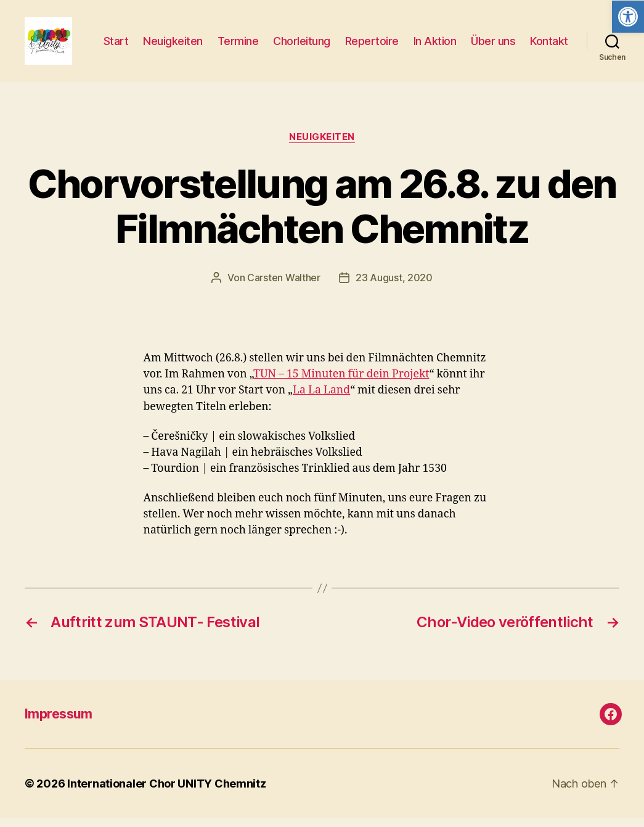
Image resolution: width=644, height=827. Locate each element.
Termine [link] (291, 35)
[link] (628, 17)
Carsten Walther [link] (284, 286)
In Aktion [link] (487, 35)
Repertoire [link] (424, 35)
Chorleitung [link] (355, 35)
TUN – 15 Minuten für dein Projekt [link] (341, 383)
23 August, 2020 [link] (394, 286)
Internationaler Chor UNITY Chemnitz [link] (167, 792)
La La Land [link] (321, 399)
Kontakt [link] (549, 54)
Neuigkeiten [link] (226, 35)
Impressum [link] (59, 722)
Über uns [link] (546, 35)
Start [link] (169, 35)
